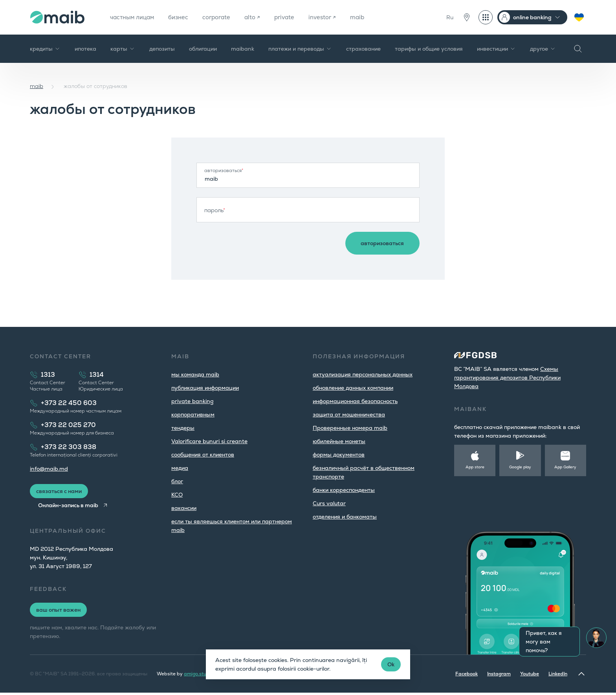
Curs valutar (329, 506)
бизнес (183, 17)
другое (543, 49)
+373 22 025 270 (68, 427)
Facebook (467, 676)
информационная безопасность (355, 403)
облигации (203, 49)
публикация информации (205, 390)
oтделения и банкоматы (345, 519)
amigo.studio (199, 676)
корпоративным (193, 417)
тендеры (183, 430)
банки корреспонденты (344, 492)
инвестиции (496, 49)
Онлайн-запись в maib (70, 508)
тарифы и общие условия (429, 49)
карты (123, 49)
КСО (177, 497)
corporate (223, 17)
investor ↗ (333, 17)
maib (370, 17)
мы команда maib (195, 377)
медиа (180, 470)
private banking (192, 403)
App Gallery (565, 469)
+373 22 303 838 (69, 449)
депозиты (162, 49)
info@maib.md (49, 471)
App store (475, 469)
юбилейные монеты (339, 444)
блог (177, 484)
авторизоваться (224, 171)
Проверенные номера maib (350, 430)
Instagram (499, 676)
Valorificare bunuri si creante (209, 444)
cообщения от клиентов (203, 457)
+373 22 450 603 (69, 405)
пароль (215, 210)
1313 (48, 377)
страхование (363, 49)
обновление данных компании (353, 390)
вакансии (184, 510)
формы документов (339, 457)
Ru (450, 17)
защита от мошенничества (349, 417)
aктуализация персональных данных (363, 377)
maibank (243, 49)
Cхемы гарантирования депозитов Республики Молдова (507, 380)
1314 (97, 377)
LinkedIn (558, 676)
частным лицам (134, 17)
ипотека (85, 49)
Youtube (530, 676)
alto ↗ (260, 17)
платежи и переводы (300, 49)
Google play (520, 469)
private (294, 17)
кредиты (45, 49)
